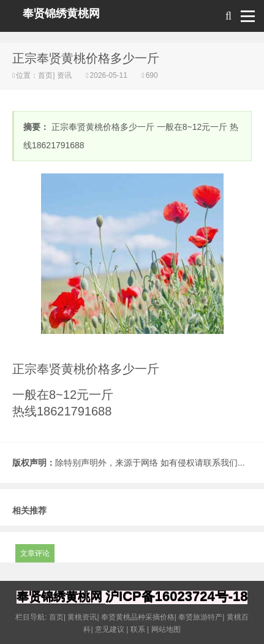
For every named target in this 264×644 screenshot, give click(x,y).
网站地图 (166, 629)
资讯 (65, 75)
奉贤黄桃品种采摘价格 (138, 617)
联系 (138, 629)
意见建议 (110, 629)
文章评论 (35, 553)
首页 (45, 75)
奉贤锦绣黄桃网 (61, 13)
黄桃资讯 (82, 617)
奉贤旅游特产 (200, 617)
